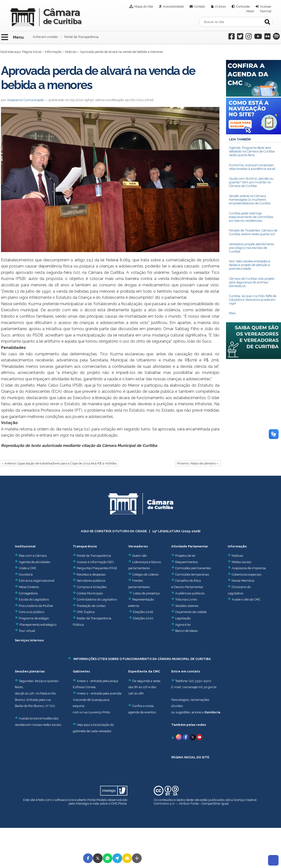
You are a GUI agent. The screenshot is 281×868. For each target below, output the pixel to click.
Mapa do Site (144, 6)
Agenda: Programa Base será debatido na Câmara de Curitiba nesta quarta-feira (252, 151)
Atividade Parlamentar (190, 546)
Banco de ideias (186, 631)
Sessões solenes (187, 606)
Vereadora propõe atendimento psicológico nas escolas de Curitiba (252, 248)
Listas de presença (146, 593)
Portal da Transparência (81, 37)
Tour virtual (27, 631)
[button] (88, 858)
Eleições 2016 (143, 612)
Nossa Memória (243, 581)
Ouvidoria (24, 574)
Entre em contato (45, 37)
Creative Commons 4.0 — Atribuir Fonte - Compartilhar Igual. (205, 802)
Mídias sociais (241, 562)
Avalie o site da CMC (246, 599)
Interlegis (82, 804)
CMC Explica (86, 612)
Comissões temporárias (192, 574)
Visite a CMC (26, 568)
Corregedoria (26, 593)
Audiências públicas (190, 593)
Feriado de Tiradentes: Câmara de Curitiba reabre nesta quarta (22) (253, 232)
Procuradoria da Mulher (34, 606)
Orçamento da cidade (189, 612)
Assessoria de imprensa (248, 568)
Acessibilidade (173, 6)
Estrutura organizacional (35, 581)
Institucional (25, 546)
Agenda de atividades (32, 562)
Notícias (71, 52)
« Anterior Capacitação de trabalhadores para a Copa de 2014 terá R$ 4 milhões (59, 463)
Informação (53, 52)
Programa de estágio (34, 618)
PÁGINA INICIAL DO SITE (190, 757)
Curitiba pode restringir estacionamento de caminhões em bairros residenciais (251, 217)
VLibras (220, 6)
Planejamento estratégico (38, 625)
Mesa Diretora (27, 587)
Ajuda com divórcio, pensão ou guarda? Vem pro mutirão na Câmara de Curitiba (251, 182)
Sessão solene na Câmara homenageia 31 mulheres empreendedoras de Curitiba (250, 200)
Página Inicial (32, 52)
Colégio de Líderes (145, 574)
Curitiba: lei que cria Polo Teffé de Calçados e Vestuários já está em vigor (253, 300)
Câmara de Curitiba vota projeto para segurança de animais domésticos (252, 282)
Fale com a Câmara (31, 556)
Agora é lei (183, 625)
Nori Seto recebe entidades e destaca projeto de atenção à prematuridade (250, 265)
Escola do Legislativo (32, 599)
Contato (200, 6)
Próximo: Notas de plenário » (198, 463)
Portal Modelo (97, 800)
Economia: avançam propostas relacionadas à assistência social (252, 167)
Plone (122, 804)
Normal (266, 11)
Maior (250, 11)
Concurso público (30, 612)
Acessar (266, 6)
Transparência (85, 546)
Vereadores (138, 546)
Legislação (183, 618)
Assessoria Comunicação (26, 100)
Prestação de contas (89, 606)
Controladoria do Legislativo (97, 599)
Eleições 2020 (143, 618)
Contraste (243, 6)
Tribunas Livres (186, 599)
